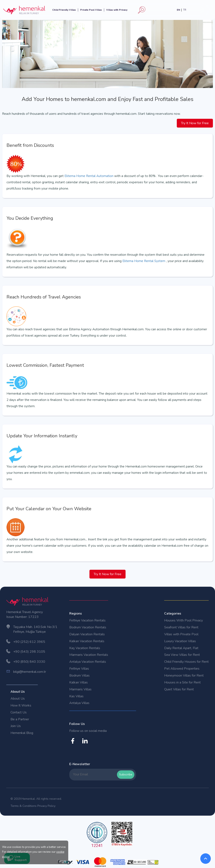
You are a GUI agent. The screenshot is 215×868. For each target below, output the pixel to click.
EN (178, 10)
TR (185, 10)
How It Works (21, 705)
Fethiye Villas (79, 669)
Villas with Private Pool (181, 634)
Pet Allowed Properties (182, 669)
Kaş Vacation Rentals (85, 648)
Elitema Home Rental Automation (89, 176)
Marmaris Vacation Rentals (89, 655)
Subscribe (126, 774)
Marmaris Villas (80, 689)
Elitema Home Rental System (144, 261)
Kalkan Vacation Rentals (87, 641)
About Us (18, 699)
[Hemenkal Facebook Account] (74, 743)
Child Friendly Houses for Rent (186, 662)
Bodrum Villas (79, 676)
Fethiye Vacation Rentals (87, 620)
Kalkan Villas (79, 682)
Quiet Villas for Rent (179, 689)
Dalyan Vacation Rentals (87, 634)
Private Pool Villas (91, 10)
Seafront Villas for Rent (181, 627)
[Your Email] (94, 774)
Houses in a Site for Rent (182, 682)
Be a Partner (20, 719)
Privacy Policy (46, 806)
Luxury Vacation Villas (180, 641)
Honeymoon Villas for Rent (184, 676)
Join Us (16, 726)
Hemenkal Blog (22, 733)
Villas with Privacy (117, 10)
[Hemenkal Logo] (24, 10)
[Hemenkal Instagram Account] (87, 743)
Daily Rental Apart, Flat (181, 648)
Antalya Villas (79, 703)
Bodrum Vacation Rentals (88, 627)
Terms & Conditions (24, 806)
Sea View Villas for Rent (182, 655)
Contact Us (19, 712)
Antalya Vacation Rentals (88, 662)
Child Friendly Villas (64, 10)
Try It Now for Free (195, 123)
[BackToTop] (206, 859)
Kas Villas (76, 696)
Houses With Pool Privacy (184, 620)
